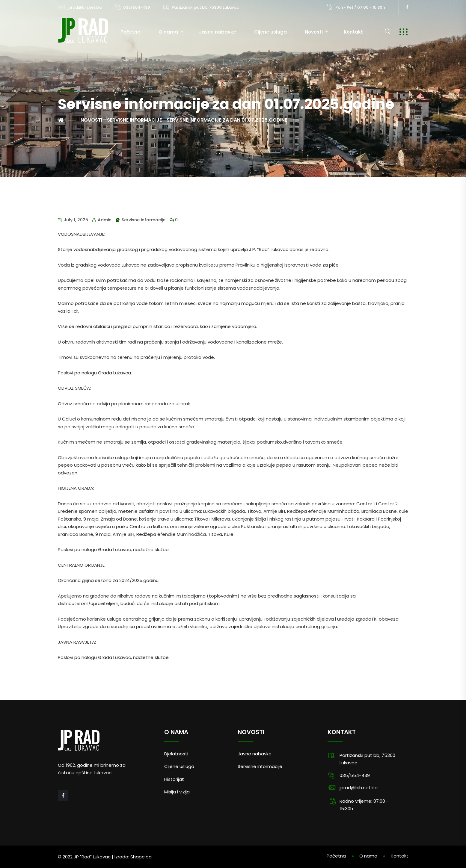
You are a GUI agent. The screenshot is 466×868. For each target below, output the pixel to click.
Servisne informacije (144, 220)
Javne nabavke (218, 32)
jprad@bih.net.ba (85, 7)
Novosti (314, 32)
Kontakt (353, 32)
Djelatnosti (176, 754)
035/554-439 (137, 7)
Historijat (174, 779)
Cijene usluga (270, 32)
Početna (131, 32)
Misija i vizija (177, 792)
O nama (168, 32)
